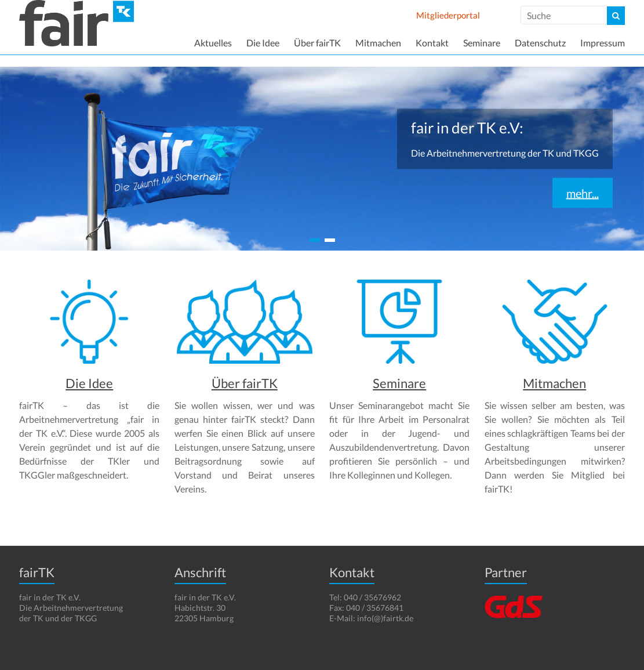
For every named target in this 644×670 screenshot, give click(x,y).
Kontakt (432, 43)
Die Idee (263, 43)
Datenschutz (540, 43)
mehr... (583, 193)
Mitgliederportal (448, 15)
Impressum (603, 43)
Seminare (482, 43)
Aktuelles (213, 43)
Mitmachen (378, 43)
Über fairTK (317, 43)
